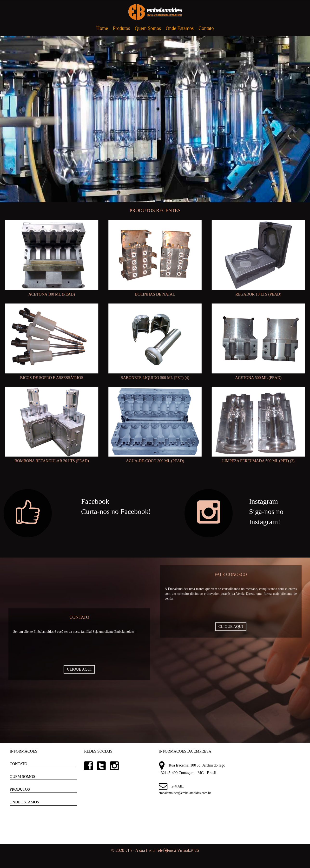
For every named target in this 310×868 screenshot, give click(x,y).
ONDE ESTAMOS (24, 802)
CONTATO (18, 764)
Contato (206, 28)
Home (102, 28)
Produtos (121, 28)
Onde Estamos (180, 28)
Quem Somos (148, 28)
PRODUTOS (20, 789)
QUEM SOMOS (22, 777)
